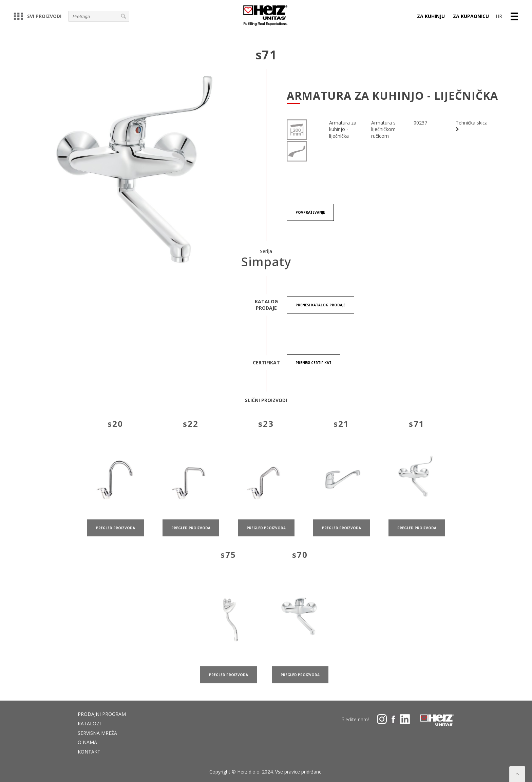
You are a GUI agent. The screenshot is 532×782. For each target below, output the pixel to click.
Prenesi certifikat (313, 363)
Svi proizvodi (37, 16)
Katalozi (89, 723)
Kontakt (89, 752)
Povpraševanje (310, 212)
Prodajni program (102, 714)
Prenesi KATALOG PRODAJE (320, 305)
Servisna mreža (97, 733)
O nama (87, 742)
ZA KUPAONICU (471, 16)
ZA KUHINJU (431, 16)
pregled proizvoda (116, 536)
